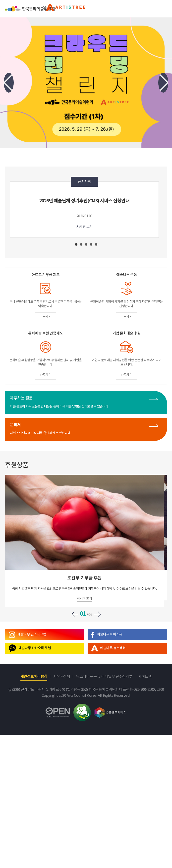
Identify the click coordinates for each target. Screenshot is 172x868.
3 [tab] (86, 244)
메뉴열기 (164, 8)
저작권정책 (62, 677)
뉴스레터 (113, 648)
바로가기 (46, 317)
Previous (9, 83)
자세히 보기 (85, 227)
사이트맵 (145, 677)
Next (163, 83)
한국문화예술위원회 (30, 12)
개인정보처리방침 (34, 677)
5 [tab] (96, 244)
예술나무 (32, 635)
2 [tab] (81, 244)
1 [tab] (76, 244)
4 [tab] (91, 244)
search (151, 8)
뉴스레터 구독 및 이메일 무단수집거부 (104, 677)
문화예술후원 (66, 10)
